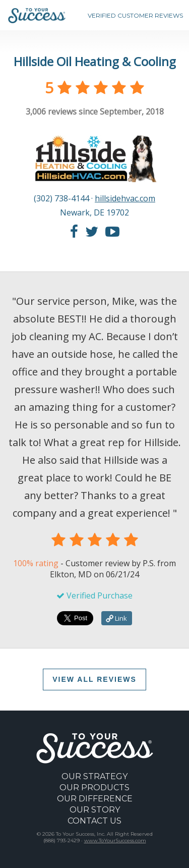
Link (116, 618)
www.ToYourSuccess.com (115, 840)
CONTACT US (94, 821)
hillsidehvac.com (125, 198)
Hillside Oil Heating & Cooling (95, 61)
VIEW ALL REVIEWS (94, 679)
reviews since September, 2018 (95, 112)
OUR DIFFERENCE (95, 799)
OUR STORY (95, 810)
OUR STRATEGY (94, 776)
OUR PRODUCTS (94, 788)
